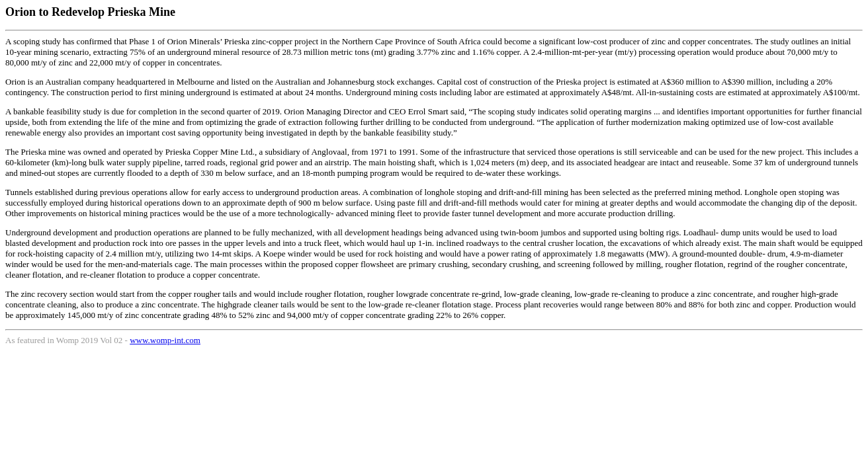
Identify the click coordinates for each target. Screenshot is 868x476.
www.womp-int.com (165, 340)
